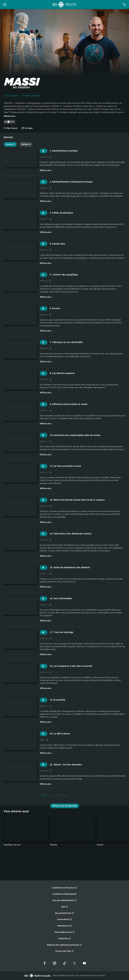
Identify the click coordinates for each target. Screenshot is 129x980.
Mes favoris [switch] (11, 128)
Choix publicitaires (64, 932)
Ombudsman (65, 926)
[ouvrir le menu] (5, 5)
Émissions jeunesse (31, 96)
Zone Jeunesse (12, 96)
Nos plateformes (65, 913)
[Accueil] (65, 5)
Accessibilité (65, 919)
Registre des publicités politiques (64, 945)
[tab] (8, 136)
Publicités (65, 939)
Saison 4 (26, 144)
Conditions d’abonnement (64, 894)
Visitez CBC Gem (65, 951)
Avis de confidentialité (64, 900)
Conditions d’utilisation (64, 888)
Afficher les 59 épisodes (65, 806)
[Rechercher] (124, 5)
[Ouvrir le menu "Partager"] (27, 128)
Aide (65, 907)
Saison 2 (10, 144)
